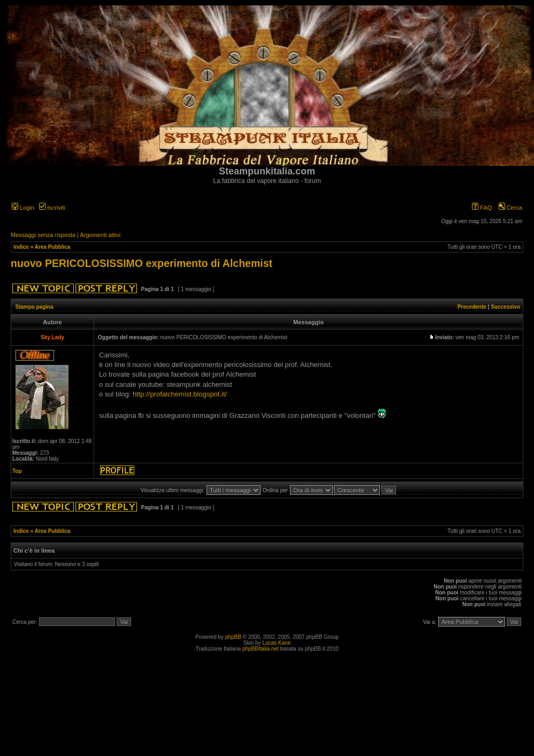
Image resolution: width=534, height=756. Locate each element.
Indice (21, 247)
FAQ (482, 208)
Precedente (472, 307)
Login (23, 208)
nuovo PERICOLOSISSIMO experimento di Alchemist (142, 263)
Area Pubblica (53, 247)
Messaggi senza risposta (43, 235)
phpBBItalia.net (261, 649)
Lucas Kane (276, 643)
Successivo (505, 307)
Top (17, 471)
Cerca (510, 208)
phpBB (233, 637)
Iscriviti (52, 208)
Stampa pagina (35, 307)
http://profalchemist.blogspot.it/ (180, 394)
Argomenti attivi (100, 235)
